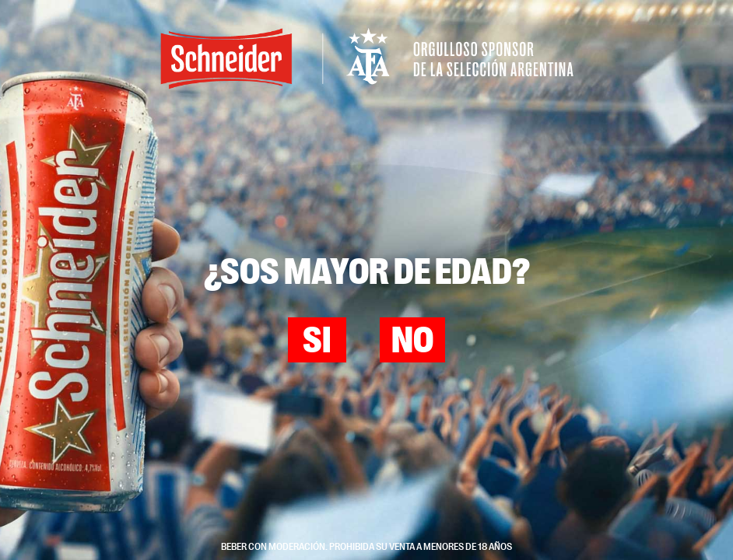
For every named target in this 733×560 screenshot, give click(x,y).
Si (317, 341)
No (412, 341)
